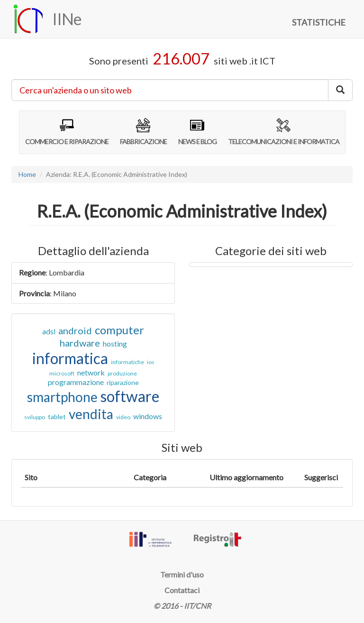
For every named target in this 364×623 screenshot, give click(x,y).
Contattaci (182, 590)
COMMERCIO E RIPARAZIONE (67, 132)
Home (27, 174)
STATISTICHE (319, 22)
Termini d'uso (182, 574)
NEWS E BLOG (197, 132)
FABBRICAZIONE (143, 132)
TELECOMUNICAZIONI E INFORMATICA (284, 132)
